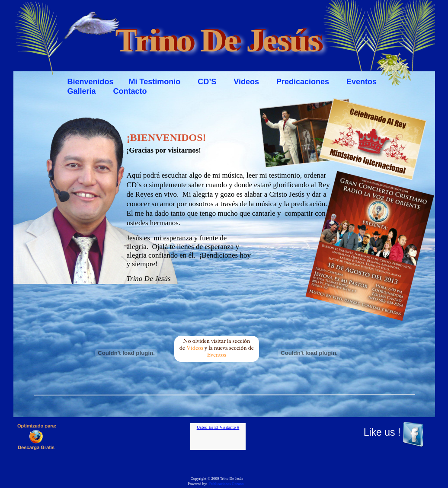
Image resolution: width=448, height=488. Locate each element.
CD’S (207, 82)
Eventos (363, 82)
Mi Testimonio (155, 82)
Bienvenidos (91, 82)
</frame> (218, 437)
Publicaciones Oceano (227, 484)
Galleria (82, 91)
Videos (246, 82)
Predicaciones (303, 82)
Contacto (130, 91)
